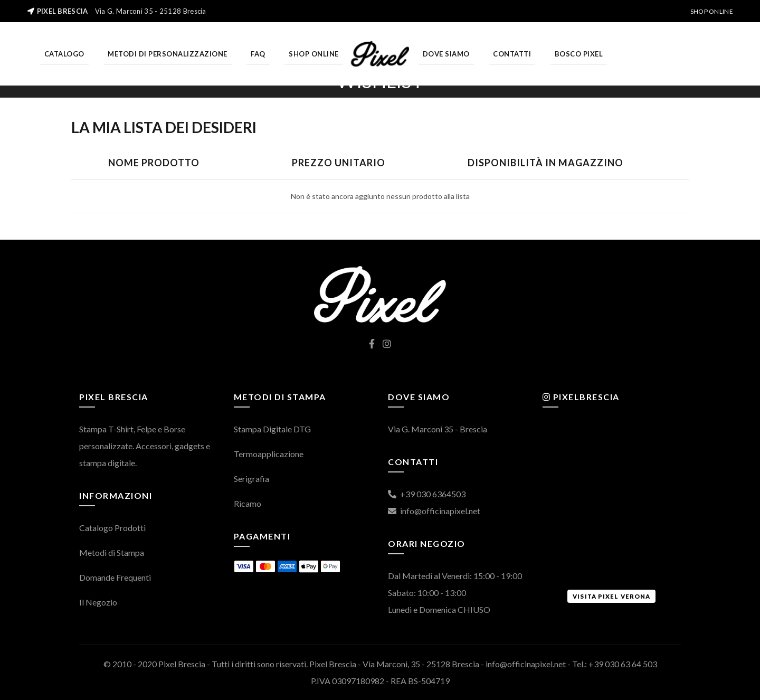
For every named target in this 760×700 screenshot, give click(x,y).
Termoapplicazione (269, 454)
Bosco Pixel (579, 54)
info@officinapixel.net (434, 511)
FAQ (258, 54)
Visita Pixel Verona (611, 596)
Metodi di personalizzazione (168, 54)
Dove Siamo (446, 54)
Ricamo (248, 503)
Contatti (512, 54)
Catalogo (64, 54)
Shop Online (712, 11)
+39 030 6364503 (427, 494)
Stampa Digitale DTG (272, 429)
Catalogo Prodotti (112, 528)
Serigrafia (251, 479)
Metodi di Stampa (112, 552)
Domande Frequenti (115, 577)
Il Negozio (98, 602)
